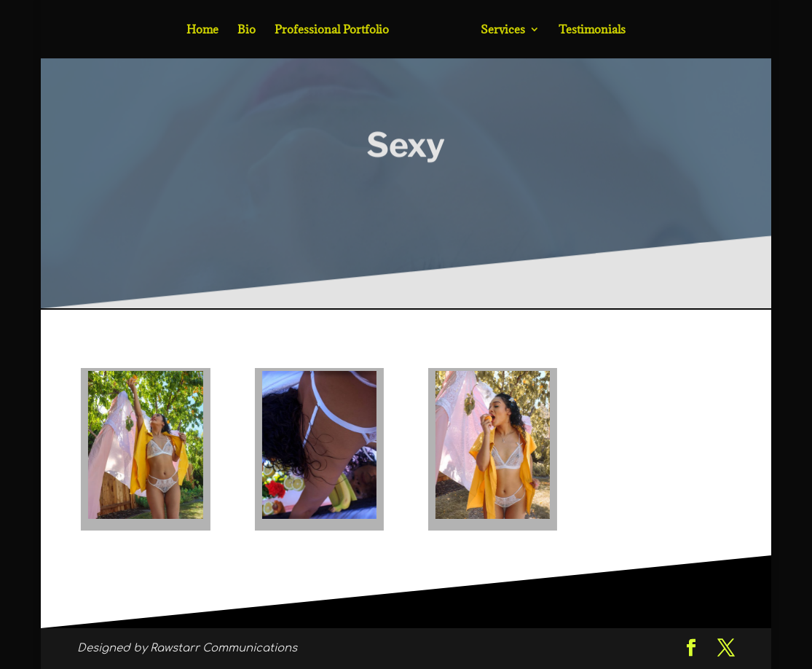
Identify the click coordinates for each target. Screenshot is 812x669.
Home (202, 30)
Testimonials (592, 30)
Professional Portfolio (332, 30)
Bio (247, 30)
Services (503, 30)
